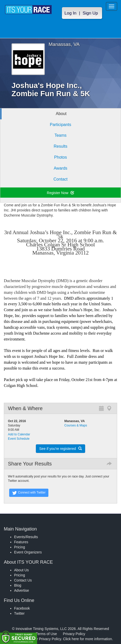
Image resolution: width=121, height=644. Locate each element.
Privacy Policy (74, 634)
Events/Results (26, 537)
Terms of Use (46, 634)
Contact (60, 179)
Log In (70, 13)
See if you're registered (60, 449)
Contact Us (23, 580)
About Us (21, 570)
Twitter (19, 613)
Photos (61, 157)
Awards (60, 168)
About (61, 114)
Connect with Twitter (29, 493)
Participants (61, 125)
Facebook (22, 608)
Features (21, 542)
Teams (60, 135)
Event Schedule (19, 439)
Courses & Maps (76, 425)
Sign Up (90, 13)
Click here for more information (87, 639)
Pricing (20, 547)
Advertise (21, 590)
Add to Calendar (19, 434)
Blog (18, 585)
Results (60, 146)
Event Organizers (28, 552)
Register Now (60, 193)
